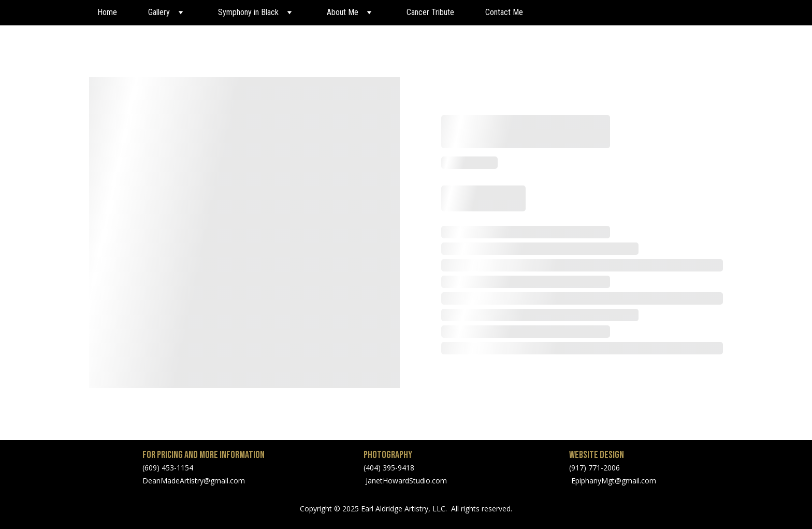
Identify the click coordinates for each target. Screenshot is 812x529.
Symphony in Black (248, 12)
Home (107, 12)
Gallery (159, 12)
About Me (343, 12)
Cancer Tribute (430, 12)
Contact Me (504, 12)
